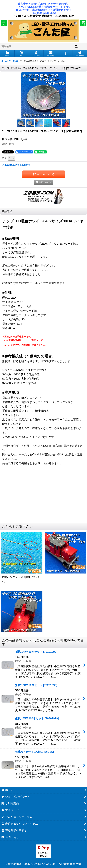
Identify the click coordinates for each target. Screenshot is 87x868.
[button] (4, 23)
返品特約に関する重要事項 (16, 165)
